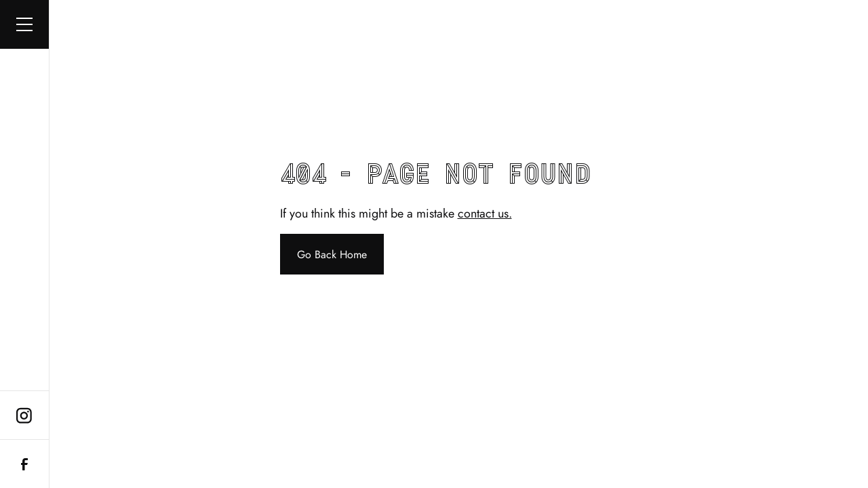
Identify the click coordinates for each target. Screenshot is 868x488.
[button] (24, 24)
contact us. (485, 213)
